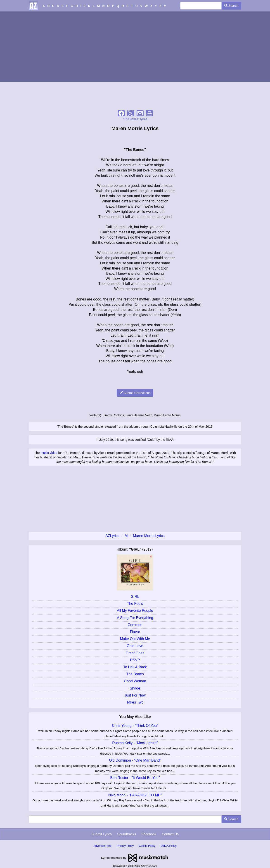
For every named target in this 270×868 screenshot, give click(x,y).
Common (135, 625)
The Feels (135, 604)
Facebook (149, 834)
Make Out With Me (135, 639)
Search (231, 6)
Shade (135, 688)
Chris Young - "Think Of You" (135, 726)
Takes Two (135, 702)
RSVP (135, 660)
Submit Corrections (135, 393)
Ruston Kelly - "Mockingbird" (135, 743)
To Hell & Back (135, 667)
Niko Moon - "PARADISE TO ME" (135, 795)
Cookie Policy (147, 846)
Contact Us (170, 834)
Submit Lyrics (101, 834)
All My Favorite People (135, 611)
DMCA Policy (168, 846)
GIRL (135, 597)
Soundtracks (127, 834)
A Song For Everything (135, 618)
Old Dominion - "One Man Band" (135, 760)
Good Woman (135, 681)
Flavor (135, 632)
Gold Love (135, 646)
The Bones (135, 674)
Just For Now (135, 695)
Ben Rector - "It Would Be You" (135, 778)
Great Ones (135, 653)
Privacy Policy (125, 846)
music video (49, 453)
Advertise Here (103, 846)
